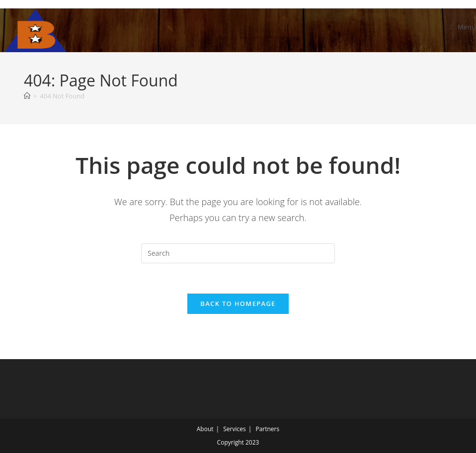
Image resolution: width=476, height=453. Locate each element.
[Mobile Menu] (463, 27)
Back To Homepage (238, 303)
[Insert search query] (238, 253)
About (205, 429)
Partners (267, 429)
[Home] (27, 96)
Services (234, 429)
